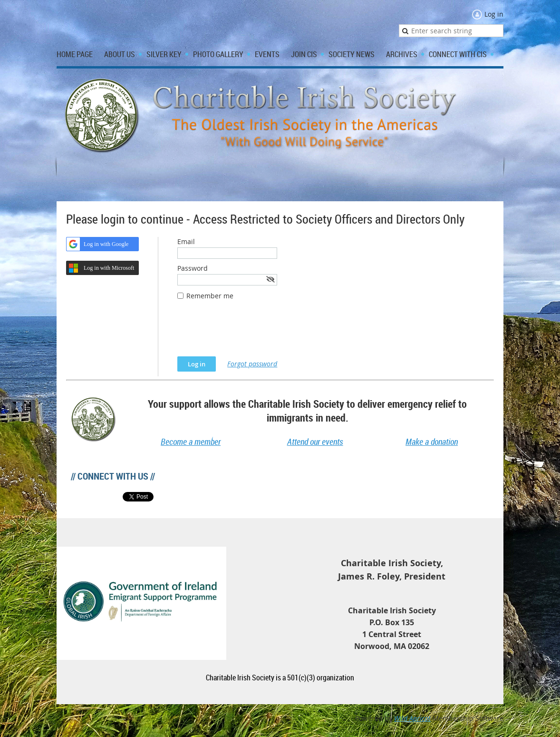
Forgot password (252, 364)
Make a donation (432, 442)
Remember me (210, 296)
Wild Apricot (412, 718)
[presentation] (250, 333)
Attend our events (315, 442)
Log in (494, 14)
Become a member (191, 442)
